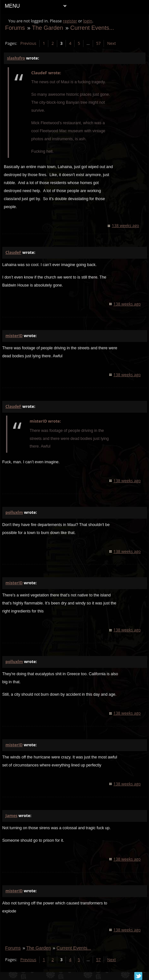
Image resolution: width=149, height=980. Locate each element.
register (70, 21)
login (88, 21)
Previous (28, 43)
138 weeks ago (125, 226)
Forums (15, 28)
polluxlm (14, 512)
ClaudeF (13, 252)
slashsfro (16, 58)
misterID (14, 336)
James (11, 816)
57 (98, 43)
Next (111, 43)
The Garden (47, 28)
